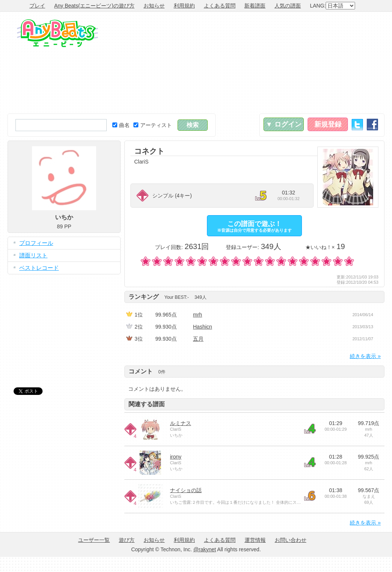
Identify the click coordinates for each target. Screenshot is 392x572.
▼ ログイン (284, 124)
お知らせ (154, 6)
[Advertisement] (332, 63)
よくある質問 (220, 6)
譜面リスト (33, 255)
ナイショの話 (186, 490)
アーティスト (153, 125)
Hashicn (203, 327)
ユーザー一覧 (94, 540)
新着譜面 (255, 6)
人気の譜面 (288, 6)
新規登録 (328, 124)
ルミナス (181, 423)
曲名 (121, 125)
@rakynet (205, 549)
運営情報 (255, 540)
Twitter (357, 125)
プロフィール (36, 243)
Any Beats (57, 33)
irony (176, 457)
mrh (198, 315)
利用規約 (184, 6)
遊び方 (127, 540)
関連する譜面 (147, 404)
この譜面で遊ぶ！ (254, 226)
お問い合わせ (291, 540)
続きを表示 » (365, 356)
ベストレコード (39, 268)
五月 (198, 339)
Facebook (372, 125)
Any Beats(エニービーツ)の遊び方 (94, 6)
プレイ (37, 6)
